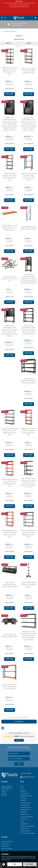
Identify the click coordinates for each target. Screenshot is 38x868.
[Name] (19, 754)
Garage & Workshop (26, 796)
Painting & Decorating (26, 817)
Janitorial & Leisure (26, 807)
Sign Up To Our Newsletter (19, 748)
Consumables (24, 793)
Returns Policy (5, 844)
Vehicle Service (25, 829)
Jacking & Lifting (25, 805)
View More (19, 722)
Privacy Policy (5, 846)
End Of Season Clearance (27, 833)
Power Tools (24, 819)
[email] (19, 759)
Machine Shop (24, 815)
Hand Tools (23, 800)
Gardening (23, 798)
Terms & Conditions (7, 849)
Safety (22, 822)
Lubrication (23, 812)
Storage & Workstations (27, 826)
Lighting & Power (25, 810)
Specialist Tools (25, 824)
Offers (22, 789)
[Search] (5, 18)
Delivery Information (7, 842)
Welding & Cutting (25, 831)
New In (22, 786)
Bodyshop (23, 791)
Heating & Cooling (25, 803)
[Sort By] (9, 43)
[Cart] (35, 18)
